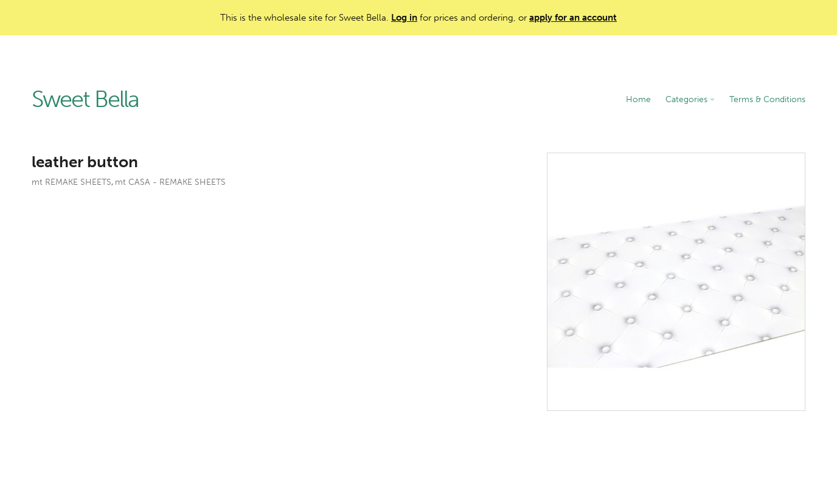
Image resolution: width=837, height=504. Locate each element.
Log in (404, 18)
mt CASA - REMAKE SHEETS (170, 182)
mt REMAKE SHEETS (71, 182)
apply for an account (573, 18)
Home (638, 99)
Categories (690, 99)
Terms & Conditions (767, 99)
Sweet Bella (85, 100)
